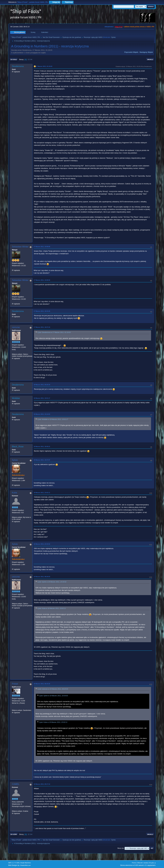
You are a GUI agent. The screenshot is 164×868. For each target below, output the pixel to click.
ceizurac (16, 327)
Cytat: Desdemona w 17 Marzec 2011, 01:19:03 (54, 332)
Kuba (14, 493)
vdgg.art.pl (119, 27)
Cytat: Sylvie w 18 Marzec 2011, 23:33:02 (52, 582)
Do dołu (14, 60)
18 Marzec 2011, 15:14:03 (42, 414)
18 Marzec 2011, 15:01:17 (42, 398)
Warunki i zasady (143, 863)
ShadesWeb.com (25, 865)
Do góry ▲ (153, 863)
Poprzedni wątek (131, 52)
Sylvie (113, 37)
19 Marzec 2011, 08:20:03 (42, 577)
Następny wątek (146, 52)
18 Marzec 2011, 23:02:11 (42, 493)
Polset (15, 684)
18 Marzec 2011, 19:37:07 (42, 460)
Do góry (14, 834)
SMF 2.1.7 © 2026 (14, 863)
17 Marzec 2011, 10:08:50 (42, 280)
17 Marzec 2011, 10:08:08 (42, 247)
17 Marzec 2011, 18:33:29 (42, 311)
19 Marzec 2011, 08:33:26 (42, 684)
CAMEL (16, 784)
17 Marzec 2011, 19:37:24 (42, 327)
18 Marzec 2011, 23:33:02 (42, 544)
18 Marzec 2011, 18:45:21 (42, 447)
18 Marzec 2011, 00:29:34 (42, 385)
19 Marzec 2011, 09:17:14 (42, 784)
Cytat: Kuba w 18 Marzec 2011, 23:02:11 (52, 608)
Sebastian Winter (20, 247)
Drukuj (150, 60)
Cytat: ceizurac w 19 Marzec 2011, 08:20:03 (53, 689)
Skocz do (121, 848)
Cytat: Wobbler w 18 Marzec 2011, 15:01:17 (53, 419)
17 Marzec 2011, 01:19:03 (44, 66)
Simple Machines (25, 863)
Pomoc (134, 863)
